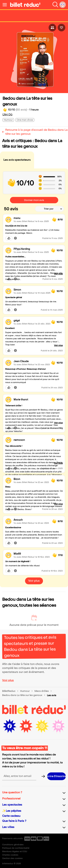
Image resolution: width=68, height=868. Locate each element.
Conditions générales (13, 845)
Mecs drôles (42, 691)
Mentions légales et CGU (15, 851)
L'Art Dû (7, 115)
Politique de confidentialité (16, 848)
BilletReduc (9, 691)
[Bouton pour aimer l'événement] (61, 28)
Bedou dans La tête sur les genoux (22, 695)
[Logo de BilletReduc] (25, 5)
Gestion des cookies (12, 858)
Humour (25, 691)
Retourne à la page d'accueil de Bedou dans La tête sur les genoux (36, 132)
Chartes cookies (10, 855)
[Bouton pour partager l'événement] (52, 28)
